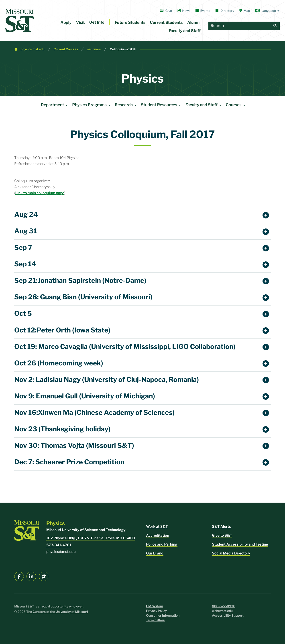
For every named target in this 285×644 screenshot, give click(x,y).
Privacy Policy (156, 611)
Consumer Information (163, 616)
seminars (94, 49)
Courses (236, 105)
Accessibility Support (228, 616)
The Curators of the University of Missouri (57, 612)
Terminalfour (156, 620)
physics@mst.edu (61, 552)
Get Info (97, 22)
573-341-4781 (59, 545)
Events (203, 11)
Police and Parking (162, 544)
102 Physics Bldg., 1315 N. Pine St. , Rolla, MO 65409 (91, 538)
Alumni (194, 23)
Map (245, 11)
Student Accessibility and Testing (240, 544)
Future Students (130, 23)
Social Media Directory (231, 553)
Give (166, 11)
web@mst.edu (222, 611)
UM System (155, 606)
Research (126, 105)
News (184, 11)
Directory (225, 11)
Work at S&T (157, 527)
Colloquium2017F (123, 49)
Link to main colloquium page (40, 193)
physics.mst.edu (33, 49)
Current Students (166, 23)
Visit (80, 23)
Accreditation (158, 535)
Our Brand (155, 553)
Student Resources (162, 105)
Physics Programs (92, 105)
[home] (20, 20)
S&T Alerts (221, 527)
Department (55, 105)
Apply (66, 23)
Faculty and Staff (185, 31)
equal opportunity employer (62, 606)
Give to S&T (222, 535)
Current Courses (66, 49)
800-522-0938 (224, 606)
